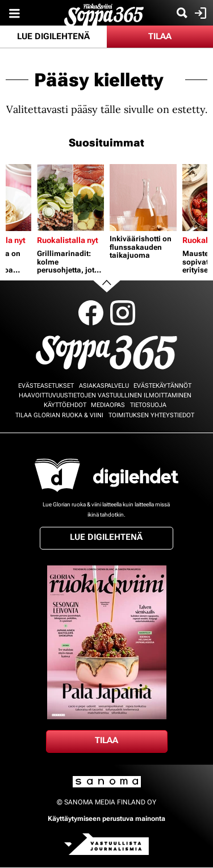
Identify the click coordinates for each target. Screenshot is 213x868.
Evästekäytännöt (162, 386)
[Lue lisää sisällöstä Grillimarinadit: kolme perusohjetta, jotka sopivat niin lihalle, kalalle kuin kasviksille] (70, 198)
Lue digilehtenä (53, 36)
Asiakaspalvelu (104, 386)
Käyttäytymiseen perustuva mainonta (106, 819)
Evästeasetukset (46, 386)
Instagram (123, 313)
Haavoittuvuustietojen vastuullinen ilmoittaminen (105, 395)
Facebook (91, 313)
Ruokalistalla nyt (68, 240)
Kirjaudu (199, 13)
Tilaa (160, 36)
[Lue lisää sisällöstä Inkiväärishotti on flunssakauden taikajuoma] (143, 198)
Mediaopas (108, 405)
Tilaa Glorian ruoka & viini (59, 415)
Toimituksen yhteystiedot (151, 415)
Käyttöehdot (65, 405)
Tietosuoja (148, 405)
